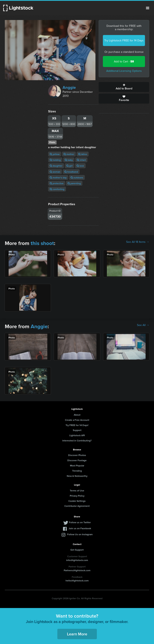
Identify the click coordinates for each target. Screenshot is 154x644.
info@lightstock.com (77, 560)
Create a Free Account (77, 420)
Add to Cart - (124, 61)
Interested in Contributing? (77, 440)
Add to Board (124, 87)
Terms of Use (77, 490)
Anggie (69, 87)
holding (55, 160)
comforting (57, 189)
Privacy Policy (77, 496)
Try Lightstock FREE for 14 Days (124, 40)
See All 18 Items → (138, 242)
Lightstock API (77, 435)
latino (83, 154)
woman (55, 172)
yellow (55, 154)
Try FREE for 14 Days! (77, 425)
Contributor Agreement (77, 506)
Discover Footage (77, 460)
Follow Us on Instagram (80, 534)
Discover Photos (77, 455)
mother (69, 154)
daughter (56, 166)
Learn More (77, 634)
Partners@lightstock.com (77, 570)
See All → (143, 325)
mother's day (58, 177)
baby (69, 160)
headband (71, 172)
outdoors (77, 177)
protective (57, 183)
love (80, 166)
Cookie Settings (77, 501)
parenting (74, 183)
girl (69, 166)
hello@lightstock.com (77, 580)
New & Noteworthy (77, 476)
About (77, 415)
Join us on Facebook (80, 528)
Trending (77, 471)
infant (81, 160)
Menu (148, 8)
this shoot (42, 243)
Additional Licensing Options (124, 71)
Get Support (77, 550)
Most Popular (77, 465)
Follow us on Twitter (80, 522)
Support (77, 430)
